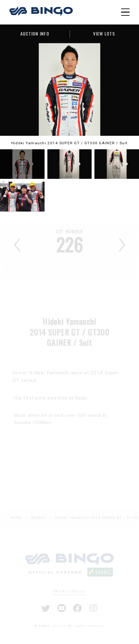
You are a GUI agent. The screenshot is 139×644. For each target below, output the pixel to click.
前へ (17, 246)
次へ (122, 246)
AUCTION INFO (35, 33)
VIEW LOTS (104, 33)
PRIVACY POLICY (70, 591)
